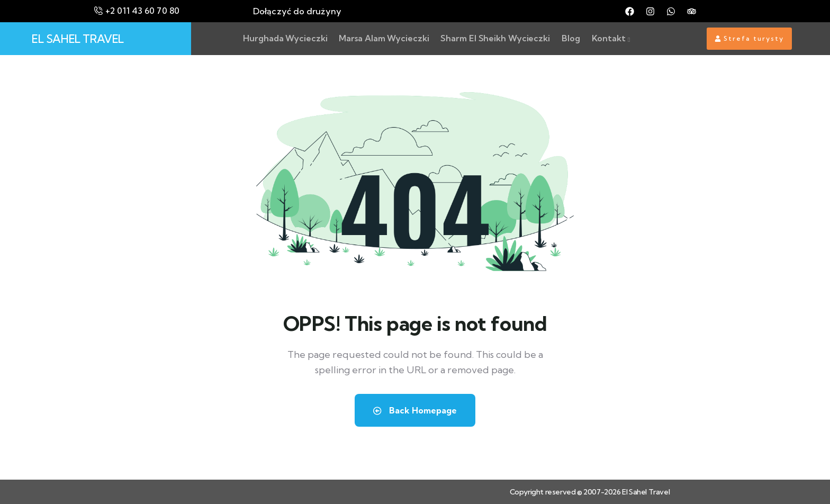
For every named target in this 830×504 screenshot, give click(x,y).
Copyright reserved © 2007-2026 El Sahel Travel (590, 492)
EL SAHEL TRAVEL (78, 39)
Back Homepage (415, 410)
